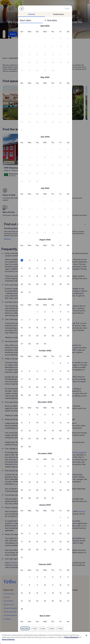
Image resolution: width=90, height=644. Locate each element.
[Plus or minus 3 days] (51, 628)
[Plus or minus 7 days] (60, 628)
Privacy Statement (71, 637)
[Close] (86, 635)
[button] (45, 38)
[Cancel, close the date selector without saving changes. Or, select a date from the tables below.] (22, 9)
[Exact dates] (25, 628)
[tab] (32, 14)
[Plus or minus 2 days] (42, 628)
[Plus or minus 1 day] (34, 628)
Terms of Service (8, 639)
